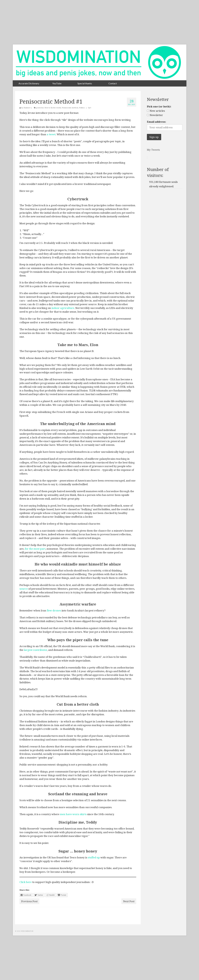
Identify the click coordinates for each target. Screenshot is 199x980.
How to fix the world (53, 108)
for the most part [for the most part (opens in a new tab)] (35, 549)
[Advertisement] (100, 22)
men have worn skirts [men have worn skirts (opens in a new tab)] (73, 814)
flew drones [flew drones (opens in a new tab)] (54, 610)
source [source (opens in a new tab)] (24, 589)
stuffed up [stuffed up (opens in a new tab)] (94, 857)
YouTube (57, 83)
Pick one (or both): (159, 106)
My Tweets (153, 150)
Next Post (129, 901)
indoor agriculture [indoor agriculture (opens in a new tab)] (63, 308)
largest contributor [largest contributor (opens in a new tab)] (35, 650)
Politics (82, 108)
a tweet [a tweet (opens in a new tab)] (51, 134)
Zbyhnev (27, 108)
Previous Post (29, 901)
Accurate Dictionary (29, 83)
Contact (113, 83)
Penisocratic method (70, 108)
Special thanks (85, 83)
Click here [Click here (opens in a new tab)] (26, 882)
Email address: (156, 122)
